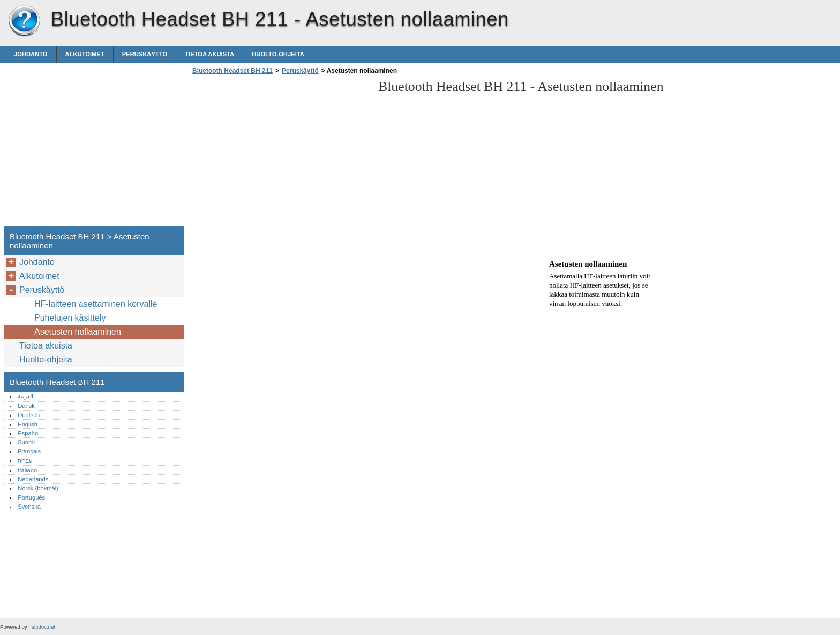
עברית (25, 460)
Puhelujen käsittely (70, 318)
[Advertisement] (280, 154)
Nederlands (33, 479)
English (28, 424)
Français (29, 451)
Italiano (27, 470)
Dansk (26, 406)
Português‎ (31, 497)
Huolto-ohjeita (278, 54)
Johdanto (31, 54)
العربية (25, 396)
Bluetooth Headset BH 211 (24, 21)
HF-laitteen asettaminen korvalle (96, 304)
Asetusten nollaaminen (78, 332)
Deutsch (29, 415)
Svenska (29, 507)
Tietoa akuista (209, 54)
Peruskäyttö (145, 54)
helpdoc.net (42, 627)
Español (28, 433)
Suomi (26, 442)
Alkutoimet (85, 54)
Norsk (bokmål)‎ (38, 488)
